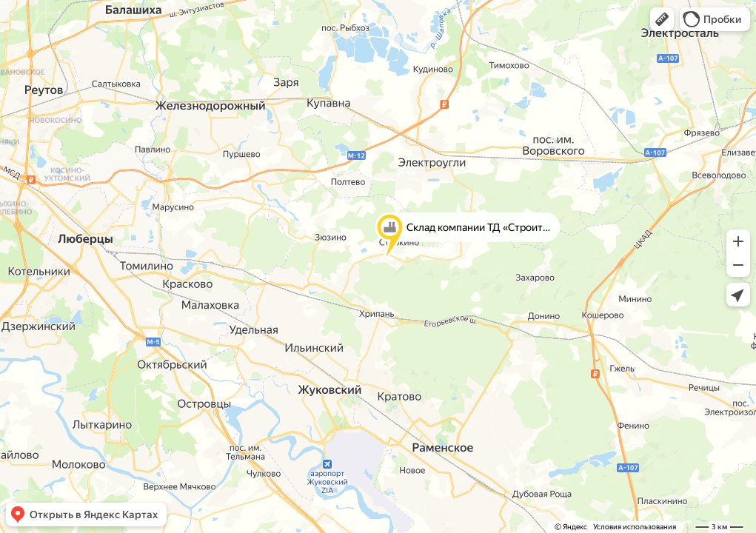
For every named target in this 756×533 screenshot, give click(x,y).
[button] (662, 19)
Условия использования (635, 527)
